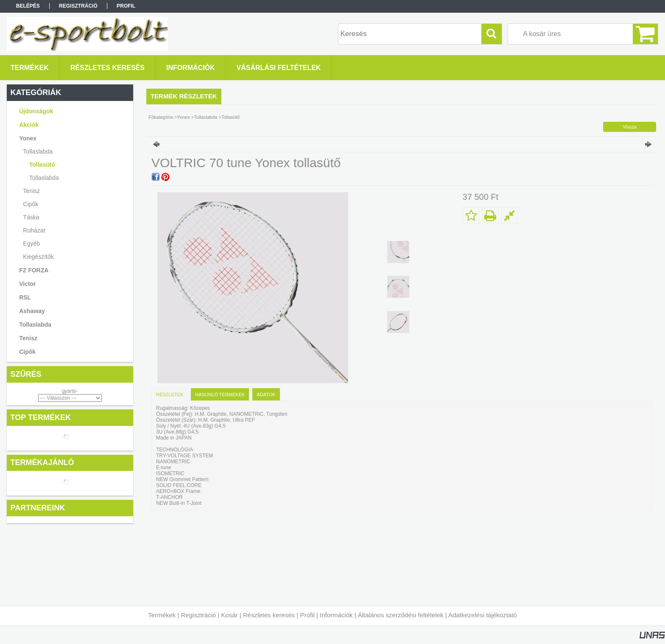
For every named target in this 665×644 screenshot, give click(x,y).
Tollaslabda (44, 178)
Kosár (229, 615)
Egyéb (31, 244)
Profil (307, 615)
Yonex (184, 117)
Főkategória (161, 117)
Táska (31, 217)
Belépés (28, 6)
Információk (336, 615)
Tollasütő (42, 165)
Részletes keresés (269, 615)
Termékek (162, 615)
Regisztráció (199, 615)
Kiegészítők (38, 257)
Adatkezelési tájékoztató (483, 615)
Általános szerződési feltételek (401, 615)
